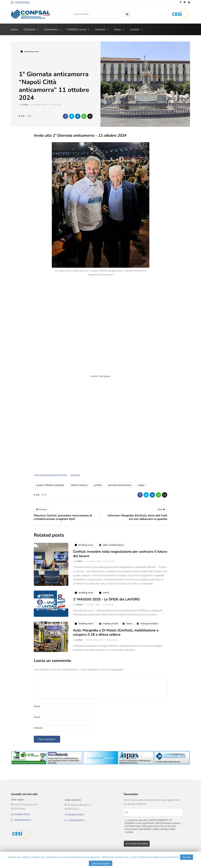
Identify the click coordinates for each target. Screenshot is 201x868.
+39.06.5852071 (22, 820)
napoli (141, 485)
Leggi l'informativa (101, 863)
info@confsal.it (22, 2)
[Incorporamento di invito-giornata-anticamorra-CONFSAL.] (100, 376)
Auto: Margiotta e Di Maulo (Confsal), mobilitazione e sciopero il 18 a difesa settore (116, 648)
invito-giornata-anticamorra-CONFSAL (51, 475)
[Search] (96, 14)
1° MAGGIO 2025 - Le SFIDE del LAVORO (106, 615)
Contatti (134, 29)
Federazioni (51, 29)
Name (37, 706)
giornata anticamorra (120, 485)
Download (75, 475)
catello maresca (79, 485)
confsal (98, 485)
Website (38, 728)
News (118, 29)
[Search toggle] (127, 14)
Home (14, 29)
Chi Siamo (29, 29)
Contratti (100, 29)
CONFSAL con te (76, 29)
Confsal (25, 105)
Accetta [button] (187, 857)
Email (37, 717)
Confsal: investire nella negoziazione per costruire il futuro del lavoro (120, 569)
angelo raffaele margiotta (50, 485)
